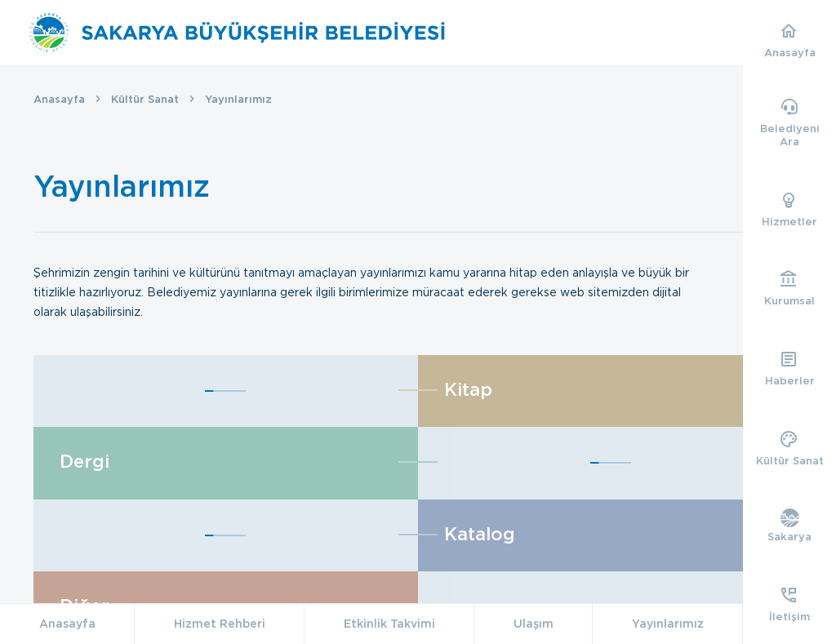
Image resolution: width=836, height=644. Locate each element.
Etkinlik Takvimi (389, 624)
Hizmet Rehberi (220, 624)
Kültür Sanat (145, 99)
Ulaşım (534, 624)
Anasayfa (59, 99)
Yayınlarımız (668, 624)
